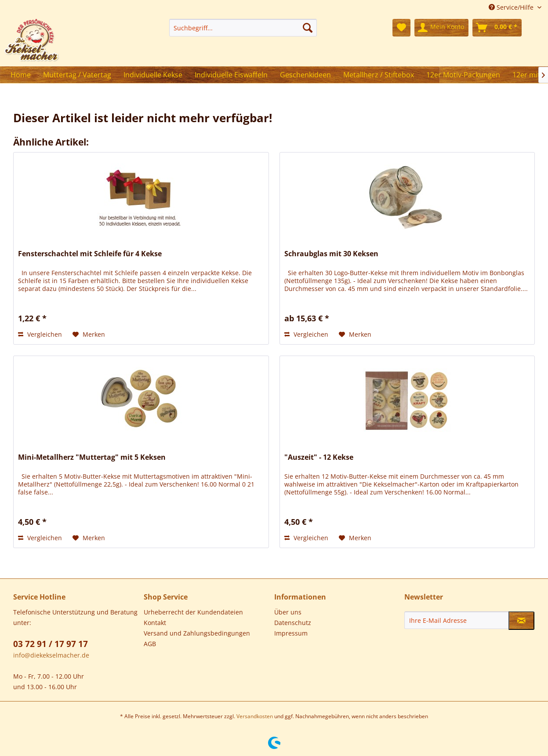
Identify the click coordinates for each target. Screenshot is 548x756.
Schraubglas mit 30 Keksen (331, 254)
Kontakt (155, 623)
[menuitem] (243, 28)
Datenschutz (293, 623)
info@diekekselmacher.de (51, 655)
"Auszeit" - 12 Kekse (319, 457)
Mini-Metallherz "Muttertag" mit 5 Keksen (92, 457)
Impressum (291, 633)
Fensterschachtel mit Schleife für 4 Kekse (90, 254)
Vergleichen (40, 334)
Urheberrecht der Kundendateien (193, 612)
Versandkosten (255, 716)
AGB (150, 644)
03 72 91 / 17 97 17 (51, 644)
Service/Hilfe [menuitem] (512, 7)
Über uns (288, 612)
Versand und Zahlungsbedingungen (197, 633)
